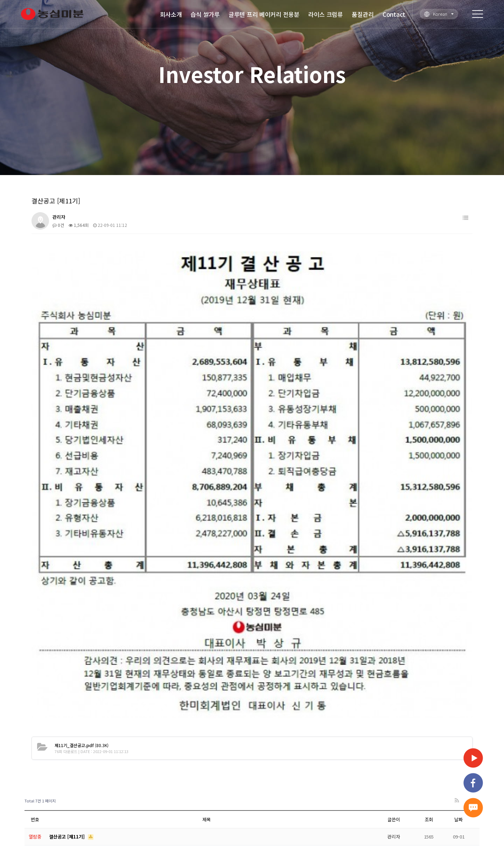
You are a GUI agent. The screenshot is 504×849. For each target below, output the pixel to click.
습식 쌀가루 (205, 14)
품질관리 (363, 14)
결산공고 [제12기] (68, 609)
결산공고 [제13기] (68, 627)
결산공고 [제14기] (68, 644)
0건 (58, 225)
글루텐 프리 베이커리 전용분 (264, 14)
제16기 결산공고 (66, 679)
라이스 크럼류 (326, 14)
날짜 (458, 575)
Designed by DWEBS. (307, 827)
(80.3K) (81, 500)
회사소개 (171, 14)
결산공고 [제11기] (68, 592)
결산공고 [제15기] (68, 661)
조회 (429, 575)
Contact (394, 14)
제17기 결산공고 (66, 696)
